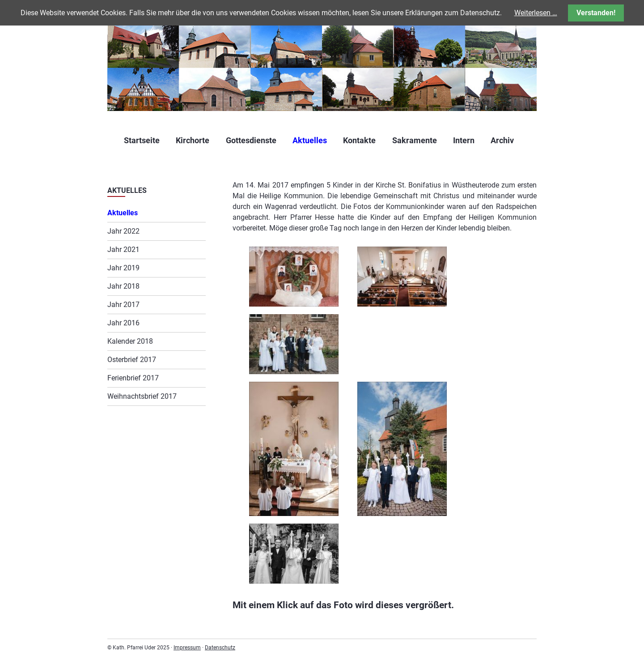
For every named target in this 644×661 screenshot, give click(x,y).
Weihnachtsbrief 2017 (142, 396)
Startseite (142, 140)
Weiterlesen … (536, 13)
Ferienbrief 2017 (133, 378)
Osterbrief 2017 (132, 360)
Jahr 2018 (123, 286)
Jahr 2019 (123, 268)
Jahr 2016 (123, 323)
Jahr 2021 (123, 249)
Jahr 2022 (123, 231)
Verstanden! (596, 13)
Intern (464, 140)
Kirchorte (193, 140)
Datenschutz (220, 648)
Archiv (502, 140)
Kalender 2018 (130, 341)
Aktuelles (310, 140)
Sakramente (415, 140)
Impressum (187, 648)
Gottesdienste (251, 140)
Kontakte (359, 140)
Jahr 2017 (123, 305)
